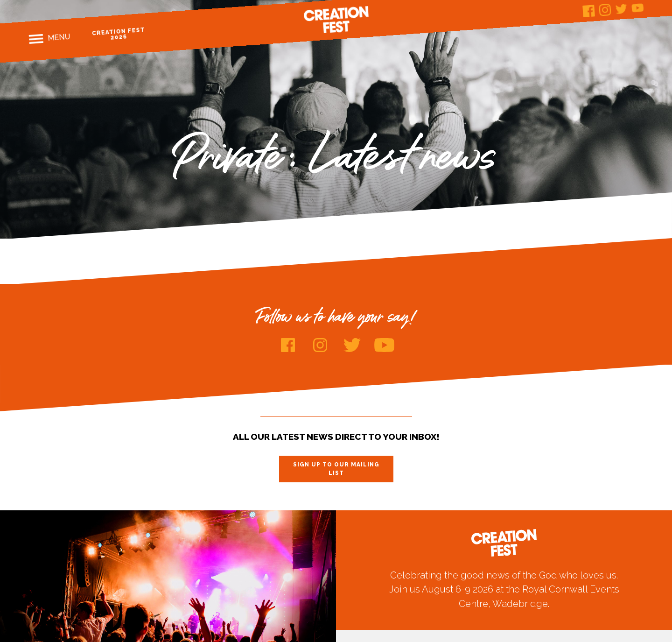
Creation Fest (336, 20)
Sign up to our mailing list (336, 469)
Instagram (605, 10)
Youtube (638, 8)
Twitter (621, 9)
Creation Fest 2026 (119, 34)
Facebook (589, 11)
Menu (59, 37)
